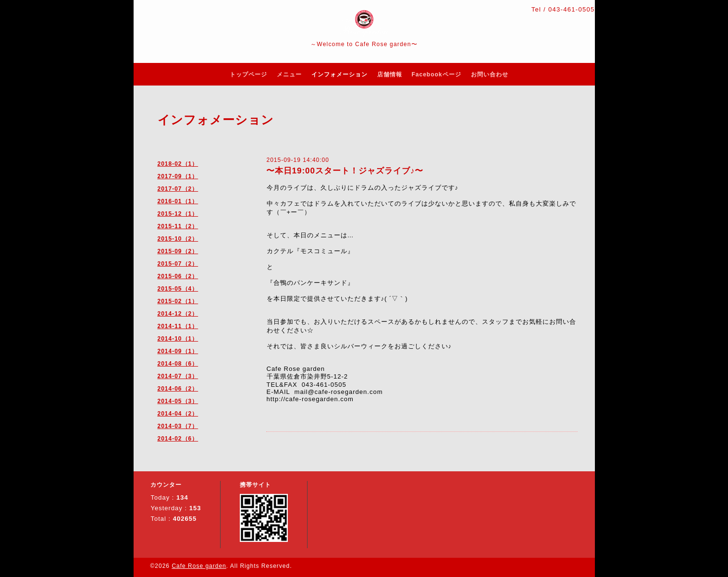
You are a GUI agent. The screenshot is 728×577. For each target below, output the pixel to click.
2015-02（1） (178, 301)
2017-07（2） (178, 189)
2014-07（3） (178, 376)
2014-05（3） (178, 401)
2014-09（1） (178, 351)
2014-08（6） (178, 364)
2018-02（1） (178, 164)
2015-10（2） (178, 239)
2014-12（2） (178, 314)
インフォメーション (339, 74)
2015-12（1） (178, 214)
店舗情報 (390, 74)
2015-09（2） (178, 251)
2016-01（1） (178, 201)
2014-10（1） (178, 339)
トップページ (248, 74)
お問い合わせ (490, 74)
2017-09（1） (178, 176)
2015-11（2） (178, 226)
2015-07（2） (178, 264)
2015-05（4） (178, 289)
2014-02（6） (178, 439)
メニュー (289, 74)
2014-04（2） (178, 414)
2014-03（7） (178, 426)
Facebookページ (437, 74)
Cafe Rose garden (199, 566)
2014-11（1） (178, 326)
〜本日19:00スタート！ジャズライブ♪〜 (345, 171)
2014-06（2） (178, 389)
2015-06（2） (178, 276)
